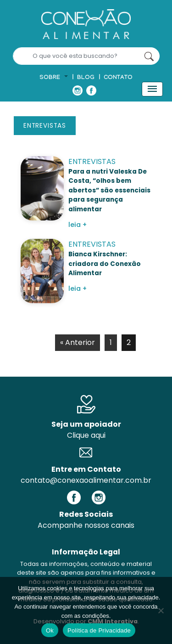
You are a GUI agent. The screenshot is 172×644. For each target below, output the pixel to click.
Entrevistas (45, 126)
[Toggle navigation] (152, 89)
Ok (50, 630)
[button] (53, 78)
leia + (78, 225)
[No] (161, 610)
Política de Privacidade (99, 630)
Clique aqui (86, 435)
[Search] (76, 56)
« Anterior (78, 342)
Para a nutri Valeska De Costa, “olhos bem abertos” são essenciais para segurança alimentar (109, 190)
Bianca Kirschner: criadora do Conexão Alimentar (105, 264)
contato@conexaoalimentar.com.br (86, 480)
